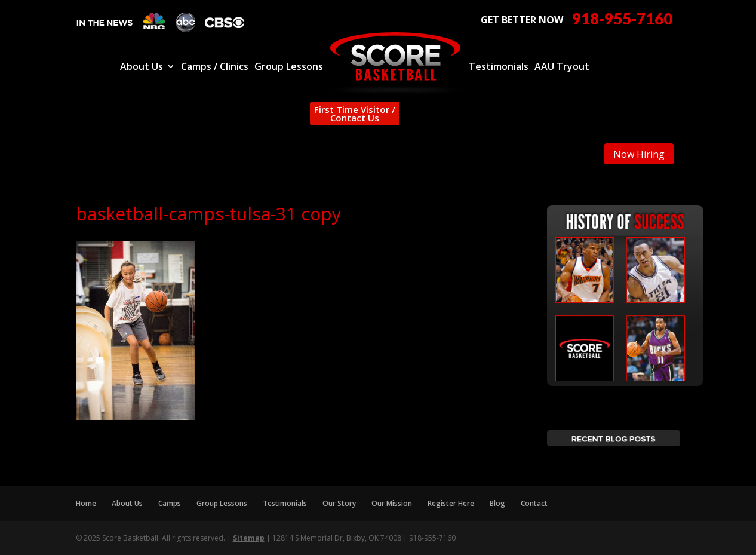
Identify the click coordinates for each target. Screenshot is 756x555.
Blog (497, 503)
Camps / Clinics (215, 68)
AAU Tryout (562, 68)
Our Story (339, 503)
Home (86, 503)
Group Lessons (289, 68)
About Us (142, 68)
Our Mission (392, 503)
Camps (170, 503)
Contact (534, 503)
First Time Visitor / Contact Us (355, 114)
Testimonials (499, 68)
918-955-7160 (622, 19)
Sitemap (249, 538)
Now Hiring (639, 154)
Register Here (451, 503)
